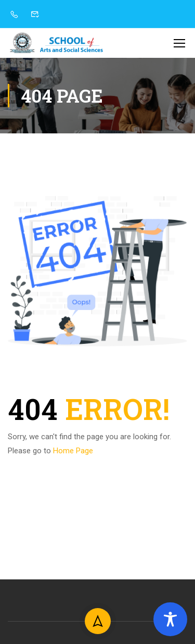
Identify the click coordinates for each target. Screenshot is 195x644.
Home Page (73, 451)
